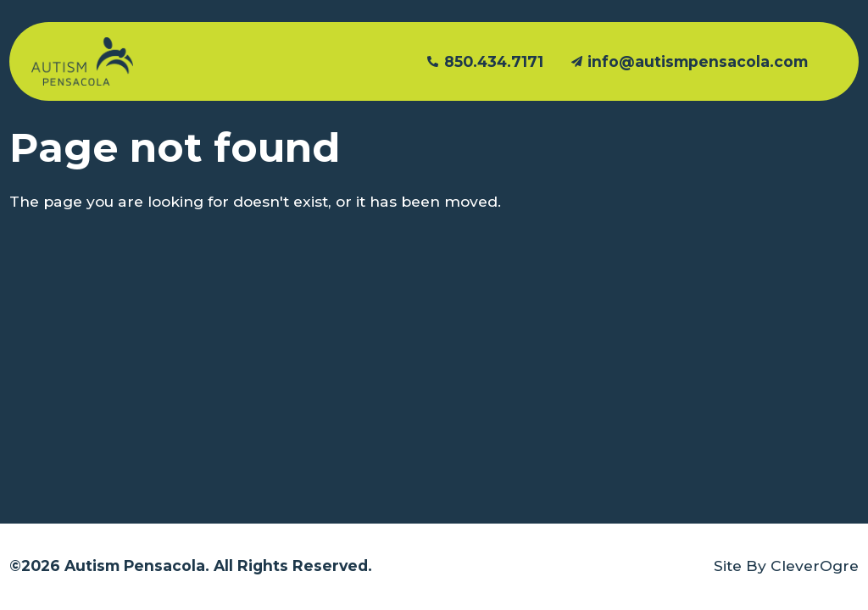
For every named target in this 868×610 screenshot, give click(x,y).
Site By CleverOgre (786, 566)
